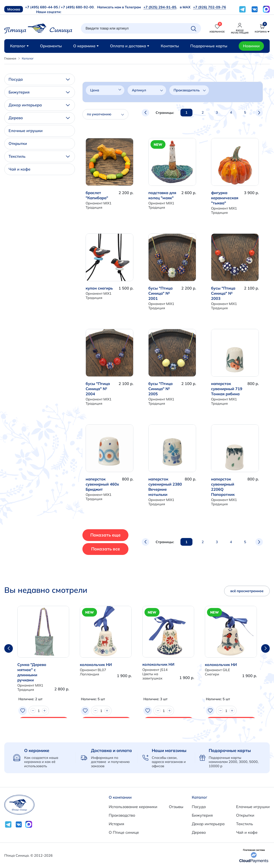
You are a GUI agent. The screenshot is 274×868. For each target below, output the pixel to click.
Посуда (39, 79)
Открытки (18, 143)
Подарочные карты (209, 46)
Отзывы (176, 807)
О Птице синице (124, 832)
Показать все (113, 549)
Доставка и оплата (111, 750)
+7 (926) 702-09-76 (210, 7)
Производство (122, 815)
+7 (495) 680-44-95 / (42, 7)
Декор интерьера (39, 105)
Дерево (39, 118)
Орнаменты (51, 46)
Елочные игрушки (26, 131)
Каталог (19, 46)
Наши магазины (169, 750)
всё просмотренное (247, 591)
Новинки (251, 46)
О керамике (86, 46)
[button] (265, 648)
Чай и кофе (19, 169)
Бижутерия (39, 92)
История (116, 824)
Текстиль (39, 156)
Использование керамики (133, 807)
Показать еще (113, 535)
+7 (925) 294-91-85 (160, 7)
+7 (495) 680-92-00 (77, 7)
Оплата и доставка (130, 46)
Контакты (170, 46)
